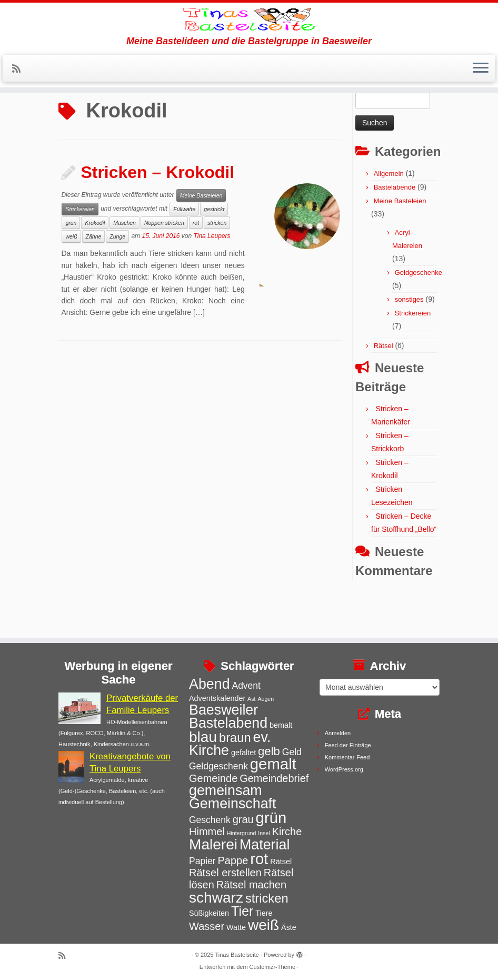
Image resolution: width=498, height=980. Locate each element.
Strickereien (80, 250)
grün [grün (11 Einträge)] (271, 818)
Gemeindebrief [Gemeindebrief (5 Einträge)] (274, 778)
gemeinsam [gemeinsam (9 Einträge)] (226, 790)
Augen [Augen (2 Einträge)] (266, 699)
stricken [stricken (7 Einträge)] (267, 898)
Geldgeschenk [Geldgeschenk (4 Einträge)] (218, 766)
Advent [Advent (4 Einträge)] (246, 686)
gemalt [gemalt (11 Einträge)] (273, 764)
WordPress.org (344, 769)
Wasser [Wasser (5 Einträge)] (207, 926)
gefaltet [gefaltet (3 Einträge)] (243, 753)
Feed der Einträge (348, 745)
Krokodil (95, 264)
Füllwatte (184, 250)
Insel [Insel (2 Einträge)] (264, 833)
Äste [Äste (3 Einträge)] (289, 927)
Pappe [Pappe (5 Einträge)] (233, 860)
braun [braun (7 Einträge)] (235, 738)
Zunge (117, 278)
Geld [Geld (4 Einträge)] (292, 752)
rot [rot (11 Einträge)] (259, 859)
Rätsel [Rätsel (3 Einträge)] (281, 862)
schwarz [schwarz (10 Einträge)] (216, 898)
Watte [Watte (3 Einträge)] (236, 927)
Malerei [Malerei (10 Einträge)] (213, 844)
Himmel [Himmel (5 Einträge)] (207, 831)
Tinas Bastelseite (237, 955)
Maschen (124, 264)
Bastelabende (395, 228)
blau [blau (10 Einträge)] (203, 737)
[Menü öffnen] (481, 98)
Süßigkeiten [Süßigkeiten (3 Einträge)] (209, 913)
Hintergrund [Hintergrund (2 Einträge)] (242, 833)
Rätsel (384, 387)
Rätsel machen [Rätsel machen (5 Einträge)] (251, 885)
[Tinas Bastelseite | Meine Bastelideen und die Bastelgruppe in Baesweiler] (249, 34)
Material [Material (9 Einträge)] (265, 845)
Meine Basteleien (201, 236)
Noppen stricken (164, 264)
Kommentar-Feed (347, 757)
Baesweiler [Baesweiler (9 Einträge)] (223, 710)
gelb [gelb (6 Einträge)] (269, 751)
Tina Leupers (212, 277)
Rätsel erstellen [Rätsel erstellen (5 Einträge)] (225, 873)
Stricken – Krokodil (157, 213)
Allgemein (389, 215)
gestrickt (214, 250)
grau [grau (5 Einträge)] (243, 819)
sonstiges (409, 340)
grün (71, 264)
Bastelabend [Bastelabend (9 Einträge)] (228, 723)
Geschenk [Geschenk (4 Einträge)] (210, 820)
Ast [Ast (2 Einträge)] (251, 699)
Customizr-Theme (272, 967)
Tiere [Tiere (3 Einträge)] (264, 913)
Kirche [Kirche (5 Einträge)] (287, 831)
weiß (71, 278)
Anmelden (338, 733)
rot (196, 264)
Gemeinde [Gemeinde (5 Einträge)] (213, 778)
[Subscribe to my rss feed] (20, 99)
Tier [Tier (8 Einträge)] (242, 911)
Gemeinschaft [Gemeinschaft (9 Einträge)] (233, 804)
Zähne (94, 278)
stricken (217, 264)
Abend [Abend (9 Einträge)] (210, 684)
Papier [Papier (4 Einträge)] (202, 861)
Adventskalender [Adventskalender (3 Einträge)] (217, 698)
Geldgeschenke (419, 314)
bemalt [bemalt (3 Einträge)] (281, 725)
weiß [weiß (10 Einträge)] (263, 925)
